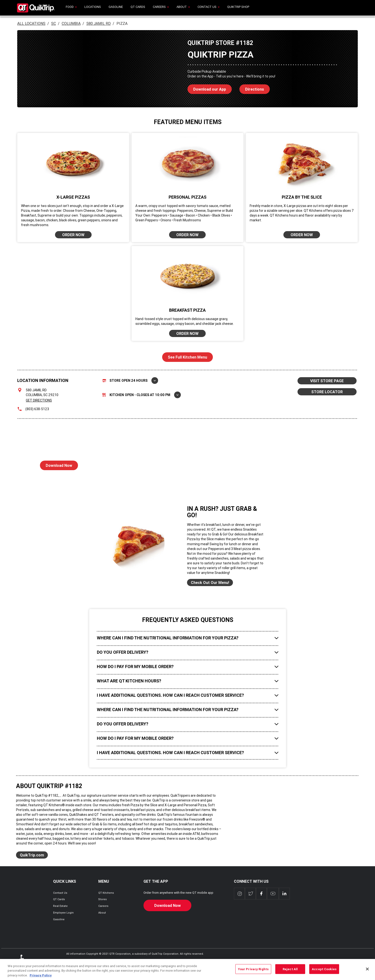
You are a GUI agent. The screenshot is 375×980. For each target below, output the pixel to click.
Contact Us (60, 893)
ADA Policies (23, 962)
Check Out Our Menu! (210, 583)
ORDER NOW (73, 235)
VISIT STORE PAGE (327, 381)
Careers (103, 906)
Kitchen (142, 395)
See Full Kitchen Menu (187, 357)
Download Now (56, 464)
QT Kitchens (106, 893)
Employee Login (63, 913)
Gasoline (59, 919)
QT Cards (59, 899)
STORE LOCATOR (327, 392)
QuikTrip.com (32, 855)
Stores (102, 899)
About (102, 913)
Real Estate (60, 906)
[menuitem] (71, 8)
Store (130, 381)
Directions (252, 88)
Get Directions (39, 400)
